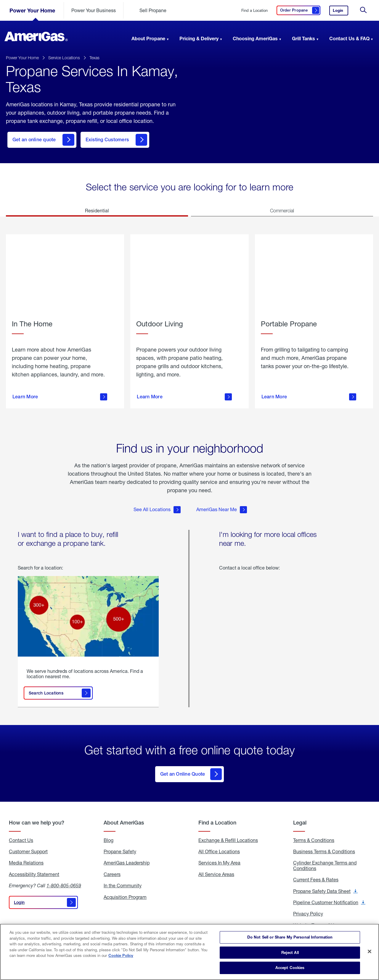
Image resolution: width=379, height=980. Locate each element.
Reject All (290, 952)
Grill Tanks (303, 38)
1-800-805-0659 (64, 881)
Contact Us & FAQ (349, 38)
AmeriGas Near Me (222, 507)
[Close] (370, 952)
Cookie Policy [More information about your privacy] (121, 955)
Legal (300, 818)
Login (341, 12)
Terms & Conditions (314, 836)
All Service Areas (216, 870)
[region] (189, 952)
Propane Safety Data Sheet (325, 887)
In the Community (123, 881)
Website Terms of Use (316, 921)
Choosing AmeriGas (255, 38)
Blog (109, 836)
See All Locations (157, 507)
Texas (94, 58)
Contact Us (21, 836)
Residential (97, 210)
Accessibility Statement (34, 870)
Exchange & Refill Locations (228, 836)
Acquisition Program (125, 893)
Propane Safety (120, 847)
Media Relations (26, 859)
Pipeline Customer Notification (329, 898)
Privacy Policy (308, 910)
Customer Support (28, 847)
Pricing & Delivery (199, 38)
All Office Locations (219, 847)
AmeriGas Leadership (127, 859)
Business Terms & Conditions (324, 847)
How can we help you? (37, 818)
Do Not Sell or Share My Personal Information (290, 937)
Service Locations (64, 58)
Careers (112, 870)
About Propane (148, 38)
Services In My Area (219, 859)
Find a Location (254, 11)
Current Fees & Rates (316, 875)
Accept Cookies (290, 968)
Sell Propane (153, 10)
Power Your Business (94, 10)
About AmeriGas (124, 818)
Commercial (282, 211)
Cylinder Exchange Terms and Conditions (325, 861)
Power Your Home (32, 10)
